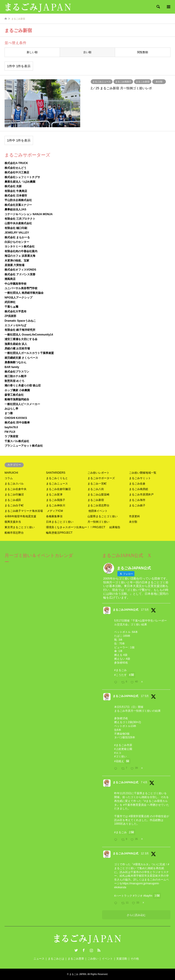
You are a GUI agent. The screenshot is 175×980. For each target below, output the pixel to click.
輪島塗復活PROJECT (59, 533)
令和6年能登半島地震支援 (20, 516)
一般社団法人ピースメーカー (22, 404)
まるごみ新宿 (96, 500)
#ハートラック (123, 896)
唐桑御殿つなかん (15, 362)
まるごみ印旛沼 (14, 495)
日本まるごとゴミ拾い (60, 522)
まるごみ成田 (13, 500)
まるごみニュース (57, 484)
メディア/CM (55, 511)
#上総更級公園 (123, 749)
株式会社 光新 (13, 186)
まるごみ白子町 (14, 505)
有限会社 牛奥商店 (16, 191)
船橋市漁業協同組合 (17, 399)
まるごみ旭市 (137, 500)
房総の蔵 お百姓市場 (17, 348)
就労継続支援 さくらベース (21, 358)
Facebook (84, 950)
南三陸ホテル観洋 (15, 376)
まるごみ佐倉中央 (15, 489)
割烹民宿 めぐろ (14, 381)
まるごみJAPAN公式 (126, 610)
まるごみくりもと (57, 478)
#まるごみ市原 (123, 745)
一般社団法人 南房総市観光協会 (24, 293)
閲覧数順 (143, 52)
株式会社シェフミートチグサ (22, 177)
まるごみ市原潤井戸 (141, 495)
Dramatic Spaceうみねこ (20, 321)
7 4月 (144, 782)
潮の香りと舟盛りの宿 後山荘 (23, 386)
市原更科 (134, 516)
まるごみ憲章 (76, 959)
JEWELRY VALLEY (17, 233)
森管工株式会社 (14, 395)
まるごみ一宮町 (97, 484)
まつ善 (9, 413)
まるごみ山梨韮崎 (98, 495)
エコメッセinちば (15, 325)
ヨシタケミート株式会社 (20, 246)
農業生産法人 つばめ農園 (20, 182)
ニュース (39, 959)
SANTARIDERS (56, 473)
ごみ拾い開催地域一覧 (143, 473)
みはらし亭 (11, 409)
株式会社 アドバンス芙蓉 (20, 274)
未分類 (133, 522)
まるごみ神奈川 (56, 505)
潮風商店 (10, 279)
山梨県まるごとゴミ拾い (103, 516)
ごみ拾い (93, 959)
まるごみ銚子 (137, 505)
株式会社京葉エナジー (18, 205)
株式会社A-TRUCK (16, 163)
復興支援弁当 (13, 522)
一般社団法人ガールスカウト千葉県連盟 (29, 353)
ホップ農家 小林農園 (17, 390)
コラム (9, 478)
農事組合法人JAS (15, 209)
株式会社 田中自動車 (17, 423)
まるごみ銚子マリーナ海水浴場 (24, 511)
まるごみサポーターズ (101, 478)
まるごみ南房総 (139, 489)
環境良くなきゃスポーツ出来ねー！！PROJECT (76, 527)
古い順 (87, 52)
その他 (135, 959)
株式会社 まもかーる (17, 237)
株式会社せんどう (15, 168)
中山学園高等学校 (15, 284)
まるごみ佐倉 (137, 484)
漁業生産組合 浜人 (16, 344)
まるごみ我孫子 (56, 500)
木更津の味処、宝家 (17, 261)
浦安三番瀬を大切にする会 (21, 339)
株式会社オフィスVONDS (20, 270)
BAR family (12, 367)
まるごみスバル (14, 484)
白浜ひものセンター (17, 242)
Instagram (91, 950)
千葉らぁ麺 (11, 307)
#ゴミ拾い (120, 756)
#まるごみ (120, 670)
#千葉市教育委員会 (135, 805)
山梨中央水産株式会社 (18, 223)
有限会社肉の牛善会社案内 (21, 251)
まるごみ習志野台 (98, 505)
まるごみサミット (140, 478)
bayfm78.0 (11, 427)
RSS (99, 950)
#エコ (118, 753)
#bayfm (148, 896)
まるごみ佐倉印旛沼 (58, 489)
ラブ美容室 (11, 436)
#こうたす (120, 675)
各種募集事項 (54, 516)
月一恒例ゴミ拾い (98, 522)
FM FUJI (10, 432)
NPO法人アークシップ (18, 298)
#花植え (119, 761)
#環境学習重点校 (139, 816)
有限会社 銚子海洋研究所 (20, 330)
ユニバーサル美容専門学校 (21, 288)
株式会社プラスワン (17, 372)
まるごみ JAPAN (78, 974)
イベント (107, 959)
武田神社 (10, 302)
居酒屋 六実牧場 (14, 265)
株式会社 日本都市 (16, 196)
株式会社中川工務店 (17, 172)
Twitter (76, 950)
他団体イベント (98, 511)
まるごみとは (56, 959)
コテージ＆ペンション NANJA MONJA (29, 214)
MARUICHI (11, 473)
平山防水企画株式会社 (18, 200)
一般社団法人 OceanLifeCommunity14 (29, 335)
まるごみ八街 (96, 489)
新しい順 (32, 52)
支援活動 (122, 959)
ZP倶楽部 (10, 316)
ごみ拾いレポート (98, 473)
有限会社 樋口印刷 (16, 228)
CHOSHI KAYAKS (16, 418)
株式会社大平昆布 (15, 311)
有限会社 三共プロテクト (20, 219)
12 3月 (145, 853)
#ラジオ (138, 896)
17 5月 (145, 610)
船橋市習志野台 (14, 533)
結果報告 (115, 527)
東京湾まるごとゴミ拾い (20, 527)
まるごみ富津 (54, 495)
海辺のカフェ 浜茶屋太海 (20, 256)
